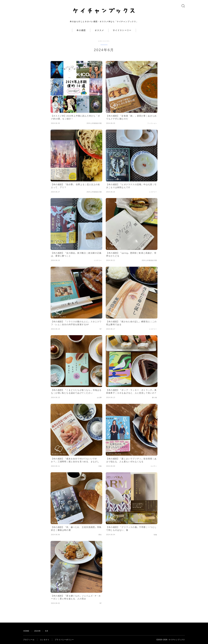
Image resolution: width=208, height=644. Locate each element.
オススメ (99, 30)
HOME (26, 631)
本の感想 (81, 30)
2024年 (37, 631)
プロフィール (29, 640)
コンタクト (45, 640)
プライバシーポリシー (64, 640)
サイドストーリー (122, 30)
